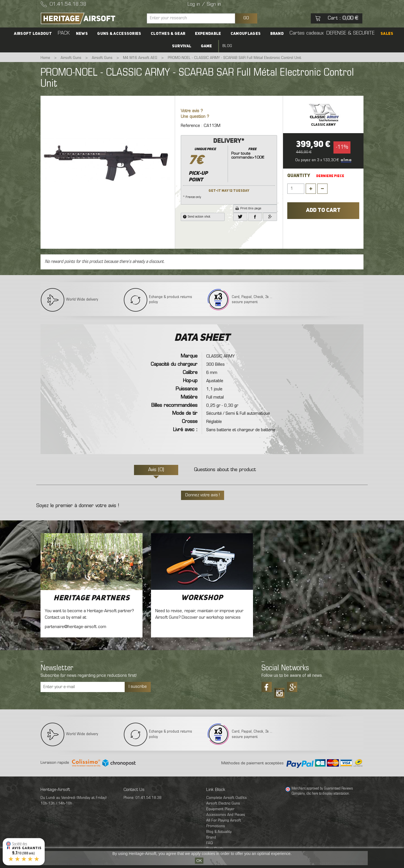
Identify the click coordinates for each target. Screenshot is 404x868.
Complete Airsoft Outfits (227, 798)
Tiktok (279, 691)
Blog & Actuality (219, 832)
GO (246, 18)
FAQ (210, 843)
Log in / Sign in (204, 5)
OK (199, 861)
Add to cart (323, 210)
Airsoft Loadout (38, 34)
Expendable (208, 34)
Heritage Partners (92, 598)
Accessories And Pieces (226, 815)
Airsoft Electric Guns (223, 804)
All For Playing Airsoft (224, 821)
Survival (182, 46)
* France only (229, 168)
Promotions (216, 826)
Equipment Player (220, 809)
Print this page (248, 209)
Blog (226, 46)
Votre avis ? (192, 111)
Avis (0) (156, 470)
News (85, 34)
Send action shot (197, 217)
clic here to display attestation (328, 794)
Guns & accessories (121, 34)
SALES (382, 34)
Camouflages (245, 34)
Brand (275, 34)
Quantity (299, 176)
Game (207, 46)
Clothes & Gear (169, 34)
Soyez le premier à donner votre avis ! (78, 506)
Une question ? (195, 117)
